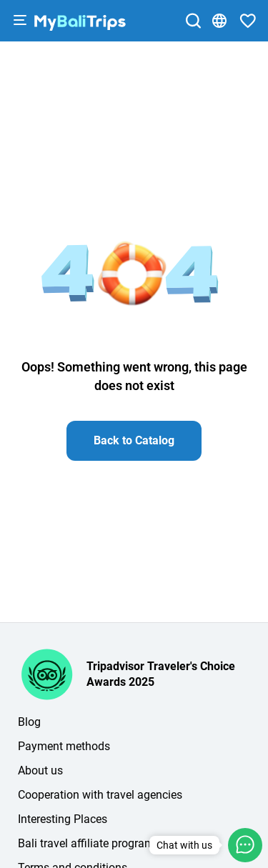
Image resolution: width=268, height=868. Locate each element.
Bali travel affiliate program (86, 843)
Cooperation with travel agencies (100, 795)
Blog (29, 722)
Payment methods (64, 746)
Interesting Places (63, 819)
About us (40, 770)
